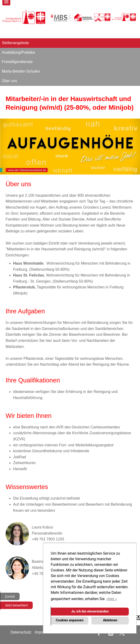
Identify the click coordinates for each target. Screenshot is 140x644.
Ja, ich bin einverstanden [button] (90, 611)
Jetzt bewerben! (16, 605)
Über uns (9, 81)
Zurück (10, 596)
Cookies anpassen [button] (70, 620)
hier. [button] (111, 599)
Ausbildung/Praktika (18, 52)
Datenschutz (21, 632)
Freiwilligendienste (17, 62)
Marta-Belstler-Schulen (21, 71)
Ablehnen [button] (110, 620)
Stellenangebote (15, 43)
